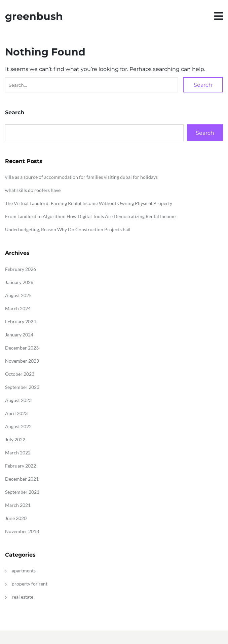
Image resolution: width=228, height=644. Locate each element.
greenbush (34, 16)
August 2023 (18, 400)
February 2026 (21, 269)
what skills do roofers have (33, 190)
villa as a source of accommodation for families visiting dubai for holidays (81, 177)
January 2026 (19, 282)
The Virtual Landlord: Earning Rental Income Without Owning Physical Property (89, 203)
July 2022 (15, 439)
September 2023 (22, 387)
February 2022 (21, 466)
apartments (24, 571)
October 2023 (20, 374)
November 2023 (22, 361)
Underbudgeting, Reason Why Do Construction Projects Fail (68, 229)
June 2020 (16, 518)
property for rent (30, 584)
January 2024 (19, 335)
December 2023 (22, 348)
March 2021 (18, 505)
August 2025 (18, 295)
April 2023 (16, 413)
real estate (23, 597)
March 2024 (18, 308)
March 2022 (18, 453)
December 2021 (22, 479)
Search (203, 85)
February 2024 (21, 321)
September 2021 (22, 492)
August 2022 (18, 426)
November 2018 (22, 531)
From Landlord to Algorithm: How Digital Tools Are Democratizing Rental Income (90, 216)
